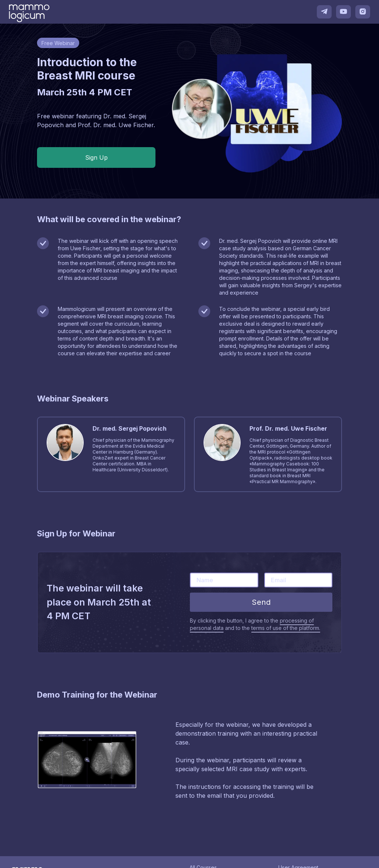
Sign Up (96, 157)
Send (261, 602)
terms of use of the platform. (286, 628)
